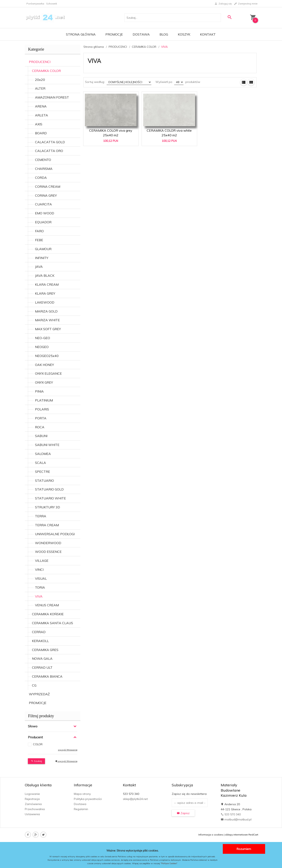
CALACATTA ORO (49, 151)
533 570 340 (231, 814)
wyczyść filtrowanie (68, 750)
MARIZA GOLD (46, 311)
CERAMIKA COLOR (46, 71)
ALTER (40, 88)
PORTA (41, 418)
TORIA (40, 587)
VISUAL (41, 578)
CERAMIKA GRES (45, 650)
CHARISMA (44, 169)
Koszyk (184, 34)
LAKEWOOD (45, 302)
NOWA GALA (42, 659)
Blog (164, 34)
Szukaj (36, 761)
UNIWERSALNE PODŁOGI (55, 534)
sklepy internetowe (236, 835)
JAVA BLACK (45, 276)
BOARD (41, 133)
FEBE (39, 240)
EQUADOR (43, 222)
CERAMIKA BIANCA (47, 676)
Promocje (114, 34)
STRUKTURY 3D (48, 507)
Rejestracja (32, 799)
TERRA (41, 516)
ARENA (41, 106)
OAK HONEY (44, 365)
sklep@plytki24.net (135, 799)
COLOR (38, 744)
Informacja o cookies (211, 835)
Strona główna (81, 34)
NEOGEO (42, 347)
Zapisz (183, 813)
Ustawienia (32, 814)
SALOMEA (43, 454)
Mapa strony (82, 794)
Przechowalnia (35, 809)
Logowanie (32, 794)
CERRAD (39, 632)
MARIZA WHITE (47, 320)
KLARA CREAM (47, 284)
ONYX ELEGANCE (48, 373)
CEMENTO (43, 160)
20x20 (40, 80)
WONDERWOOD (48, 543)
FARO (39, 231)
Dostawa (141, 34)
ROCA (40, 427)
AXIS (39, 124)
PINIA (39, 391)
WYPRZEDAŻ (39, 694)
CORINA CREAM (48, 187)
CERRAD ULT (42, 667)
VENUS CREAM (47, 605)
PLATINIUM (44, 400)
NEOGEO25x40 (47, 356)
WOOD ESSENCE (48, 552)
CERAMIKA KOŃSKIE (48, 614)
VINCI (39, 570)
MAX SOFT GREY (48, 329)
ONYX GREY (44, 382)
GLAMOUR (43, 249)
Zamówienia (33, 804)
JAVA (39, 267)
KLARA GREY (45, 293)
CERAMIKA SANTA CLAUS (52, 623)
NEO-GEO (43, 338)
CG (34, 685)
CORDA (41, 178)
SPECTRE (43, 472)
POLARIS (42, 409)
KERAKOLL (40, 641)
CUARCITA (43, 204)
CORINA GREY (46, 195)
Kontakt (208, 34)
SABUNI (41, 436)
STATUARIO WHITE (50, 498)
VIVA (39, 596)
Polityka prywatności (88, 799)
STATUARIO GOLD (49, 489)
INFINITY (42, 258)
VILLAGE (42, 561)
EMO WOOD (45, 213)
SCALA (40, 463)
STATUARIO (44, 481)
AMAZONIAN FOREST (52, 97)
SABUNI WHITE (47, 445)
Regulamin (81, 809)
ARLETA (42, 115)
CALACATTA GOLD (50, 142)
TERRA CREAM (47, 525)
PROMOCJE (38, 703)
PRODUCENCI (40, 62)
